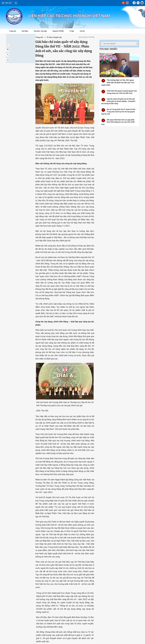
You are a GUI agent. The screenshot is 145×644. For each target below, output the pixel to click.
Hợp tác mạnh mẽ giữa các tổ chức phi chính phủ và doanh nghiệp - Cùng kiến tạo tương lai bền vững (118, 101)
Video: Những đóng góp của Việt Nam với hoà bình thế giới (72, 612)
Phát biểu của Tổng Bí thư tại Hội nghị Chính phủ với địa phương (125, 613)
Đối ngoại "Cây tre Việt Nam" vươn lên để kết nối (125, 584)
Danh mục (7, 3)
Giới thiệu (25, 31)
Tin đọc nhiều (108, 49)
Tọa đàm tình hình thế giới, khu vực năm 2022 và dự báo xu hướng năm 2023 (99, 585)
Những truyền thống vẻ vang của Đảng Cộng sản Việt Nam (19, 612)
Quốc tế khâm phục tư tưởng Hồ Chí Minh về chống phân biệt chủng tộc (72, 585)
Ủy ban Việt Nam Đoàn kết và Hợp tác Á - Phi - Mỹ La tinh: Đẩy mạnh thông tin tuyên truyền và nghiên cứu (19, 586)
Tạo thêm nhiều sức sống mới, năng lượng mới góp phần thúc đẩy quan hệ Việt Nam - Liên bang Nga (45, 614)
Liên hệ (82, 31)
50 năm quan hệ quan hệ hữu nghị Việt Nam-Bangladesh (44, 584)
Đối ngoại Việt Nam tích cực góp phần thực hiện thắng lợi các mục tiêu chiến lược (118, 122)
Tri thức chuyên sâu (30, 37)
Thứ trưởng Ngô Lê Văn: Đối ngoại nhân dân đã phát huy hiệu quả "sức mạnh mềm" (118, 83)
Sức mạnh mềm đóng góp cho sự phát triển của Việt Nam (99, 612)
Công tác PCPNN (58, 31)
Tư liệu (73, 31)
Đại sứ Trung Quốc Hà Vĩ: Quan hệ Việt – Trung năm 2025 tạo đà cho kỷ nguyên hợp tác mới (119, 112)
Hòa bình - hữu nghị (40, 31)
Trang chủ (13, 31)
